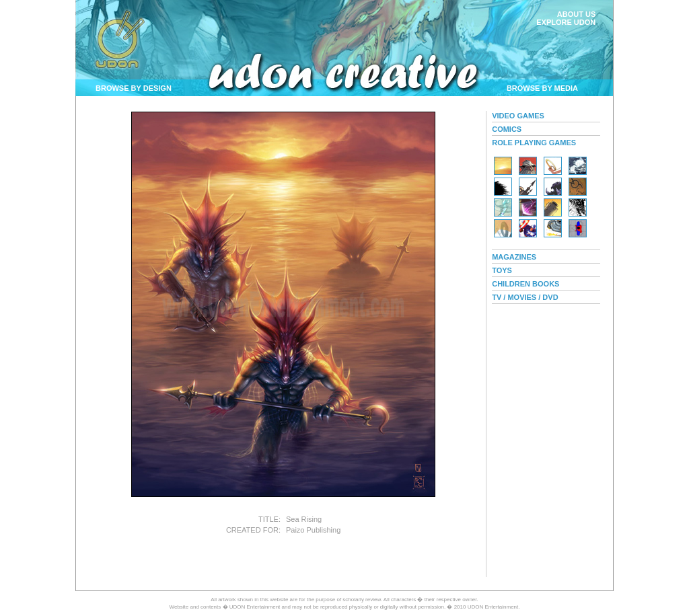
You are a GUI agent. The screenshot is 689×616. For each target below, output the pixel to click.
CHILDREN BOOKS (525, 284)
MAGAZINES (514, 257)
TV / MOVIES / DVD (525, 297)
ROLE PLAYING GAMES (534, 143)
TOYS (502, 270)
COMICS (507, 129)
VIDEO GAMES (518, 116)
